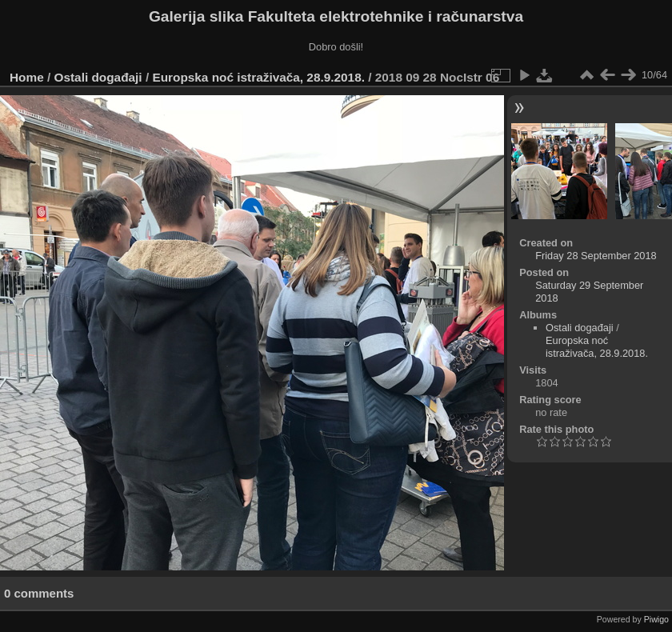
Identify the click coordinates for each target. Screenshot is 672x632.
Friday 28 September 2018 (596, 256)
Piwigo (656, 619)
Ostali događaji (98, 77)
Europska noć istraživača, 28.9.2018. (258, 77)
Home (27, 77)
